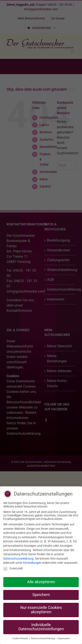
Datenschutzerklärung (18, 559)
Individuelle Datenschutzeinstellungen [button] (41, 627)
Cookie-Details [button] (20, 638)
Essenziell (13, 568)
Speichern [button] (41, 595)
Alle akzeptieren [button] (41, 582)
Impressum (64, 638)
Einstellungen (32, 563)
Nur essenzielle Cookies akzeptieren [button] (41, 610)
